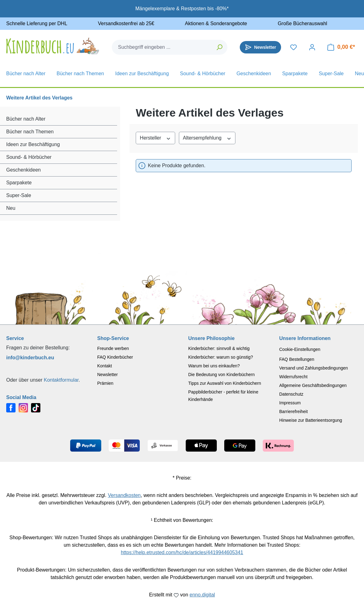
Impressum (290, 403)
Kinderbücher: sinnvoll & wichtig (219, 348)
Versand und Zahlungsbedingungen (314, 368)
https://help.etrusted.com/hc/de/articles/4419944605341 (182, 552)
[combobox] (162, 47)
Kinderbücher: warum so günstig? (221, 357)
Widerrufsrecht (293, 377)
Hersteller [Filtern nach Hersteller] (155, 138)
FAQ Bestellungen (297, 359)
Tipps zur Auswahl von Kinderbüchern (225, 383)
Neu (11, 208)
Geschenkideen (23, 170)
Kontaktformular (61, 380)
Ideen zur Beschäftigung (33, 144)
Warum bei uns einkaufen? (214, 366)
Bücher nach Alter (26, 119)
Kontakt (105, 366)
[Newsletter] (260, 47)
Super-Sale (19, 195)
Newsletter (107, 375)
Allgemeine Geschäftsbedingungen (313, 385)
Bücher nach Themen (30, 132)
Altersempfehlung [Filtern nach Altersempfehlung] (207, 138)
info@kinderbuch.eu (30, 358)
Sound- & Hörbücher (29, 157)
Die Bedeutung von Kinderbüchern (221, 375)
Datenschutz (291, 394)
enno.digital (202, 595)
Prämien (105, 383)
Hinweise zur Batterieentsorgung (311, 420)
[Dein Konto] (312, 47)
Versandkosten (124, 495)
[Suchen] (220, 47)
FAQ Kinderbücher (115, 357)
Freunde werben (113, 348)
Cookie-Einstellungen (300, 349)
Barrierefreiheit (293, 411)
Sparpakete (19, 183)
